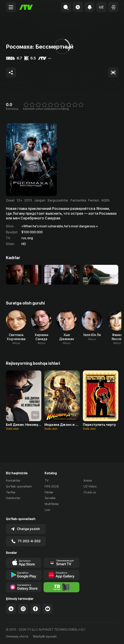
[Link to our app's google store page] (24, 575)
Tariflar (11, 492)
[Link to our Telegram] (11, 609)
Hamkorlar (13, 498)
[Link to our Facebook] (35, 609)
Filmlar (49, 492)
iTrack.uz (90, 492)
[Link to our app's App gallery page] (61, 575)
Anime (88, 481)
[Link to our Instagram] (23, 609)
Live (47, 510)
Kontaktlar (13, 481)
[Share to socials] (11, 72)
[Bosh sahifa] (26, 7)
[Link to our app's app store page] (24, 563)
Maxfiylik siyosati (45, 636)
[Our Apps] (61, 563)
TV (47, 481)
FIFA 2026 (52, 486)
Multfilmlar (52, 504)
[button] (101, 7)
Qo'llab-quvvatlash (19, 486)
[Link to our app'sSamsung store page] (24, 587)
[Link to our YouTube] (48, 609)
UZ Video (90, 486)
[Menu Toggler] (11, 7)
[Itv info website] (61, 587)
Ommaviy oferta (17, 636)
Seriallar (50, 498)
